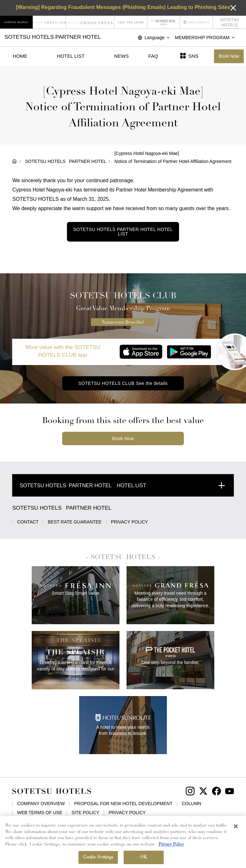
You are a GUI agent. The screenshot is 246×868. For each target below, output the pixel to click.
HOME (20, 56)
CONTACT (28, 522)
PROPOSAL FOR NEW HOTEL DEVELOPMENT (123, 804)
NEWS (121, 56)
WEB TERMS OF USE (40, 813)
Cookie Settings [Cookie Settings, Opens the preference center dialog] (98, 861)
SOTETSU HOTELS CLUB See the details (123, 383)
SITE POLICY (85, 813)
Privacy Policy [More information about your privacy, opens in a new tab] (171, 848)
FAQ (153, 56)
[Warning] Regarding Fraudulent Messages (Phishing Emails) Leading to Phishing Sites (123, 7)
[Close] (236, 830)
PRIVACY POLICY (129, 522)
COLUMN (191, 804)
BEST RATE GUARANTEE (75, 522)
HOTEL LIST (71, 56)
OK (144, 861)
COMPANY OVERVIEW (41, 804)
